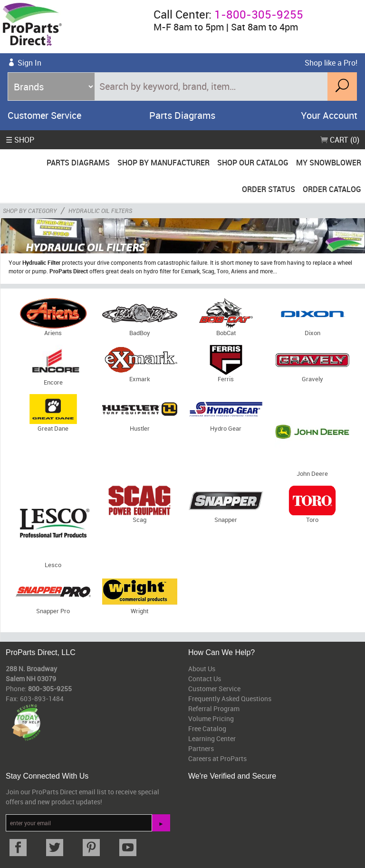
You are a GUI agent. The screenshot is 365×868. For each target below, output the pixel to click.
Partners (201, 748)
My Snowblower (329, 163)
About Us (202, 669)
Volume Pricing (211, 719)
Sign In (29, 63)
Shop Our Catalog (253, 163)
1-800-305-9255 (259, 14)
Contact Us (205, 679)
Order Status (269, 189)
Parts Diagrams (182, 115)
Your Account (329, 115)
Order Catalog (332, 189)
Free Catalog (207, 728)
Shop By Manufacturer (163, 163)
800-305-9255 (50, 689)
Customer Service (44, 115)
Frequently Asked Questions (230, 699)
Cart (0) (340, 140)
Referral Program (214, 709)
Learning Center (212, 738)
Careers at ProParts (217, 758)
